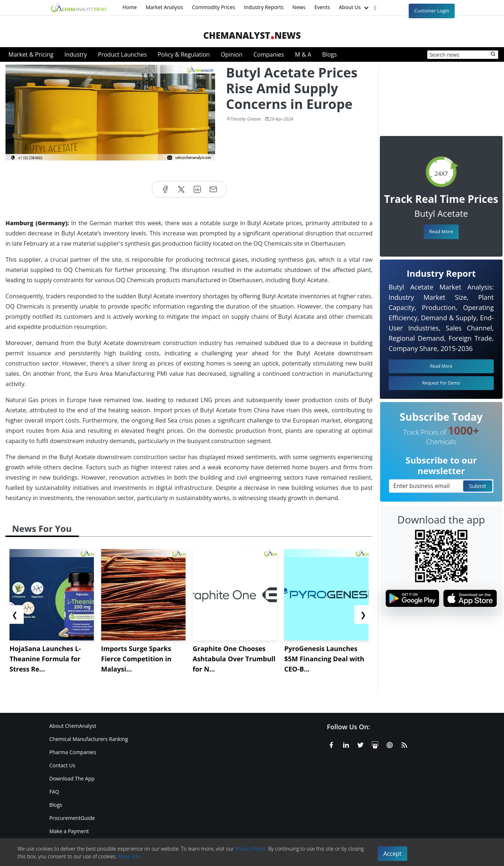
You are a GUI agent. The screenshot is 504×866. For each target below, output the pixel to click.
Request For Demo (441, 383)
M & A (303, 54)
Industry (76, 54)
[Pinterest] (390, 744)
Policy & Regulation (184, 54)
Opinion (232, 54)
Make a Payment (69, 831)
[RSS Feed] (404, 744)
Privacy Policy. (251, 849)
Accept (393, 854)
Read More (441, 231)
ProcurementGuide (72, 818)
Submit (478, 486)
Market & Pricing (31, 54)
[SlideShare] (375, 744)
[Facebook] (331, 744)
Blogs (329, 54)
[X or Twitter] (360, 744)
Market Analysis (165, 7)
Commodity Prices (213, 7)
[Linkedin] (346, 744)
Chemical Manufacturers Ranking (89, 739)
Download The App (72, 778)
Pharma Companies (73, 752)
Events (322, 7)
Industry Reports (264, 7)
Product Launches (122, 54)
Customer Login (432, 11)
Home (130, 7)
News (299, 7)
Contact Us (62, 765)
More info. (130, 856)
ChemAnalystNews (252, 35)
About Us (355, 8)
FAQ (54, 792)
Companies (269, 54)
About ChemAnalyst (73, 726)
